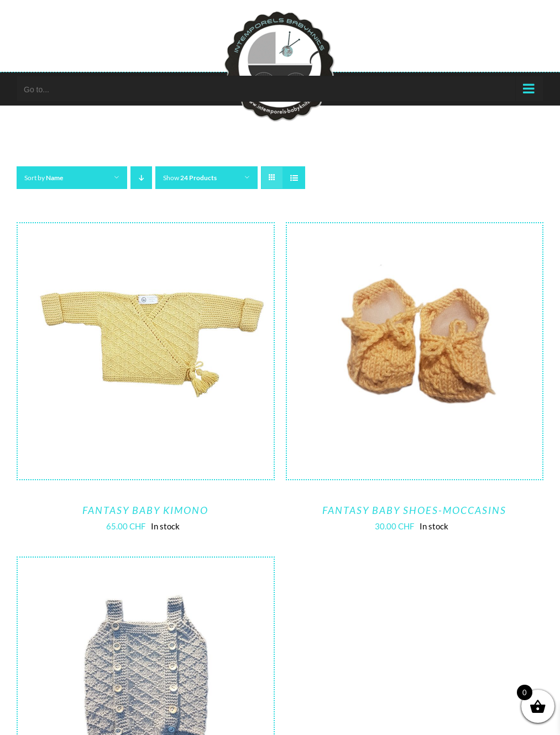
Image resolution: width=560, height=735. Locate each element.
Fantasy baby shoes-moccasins (414, 510)
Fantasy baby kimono (145, 510)
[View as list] (294, 178)
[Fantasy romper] (146, 566)
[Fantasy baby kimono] (146, 232)
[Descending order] (141, 178)
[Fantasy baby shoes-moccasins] (415, 232)
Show (190, 178)
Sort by (44, 178)
